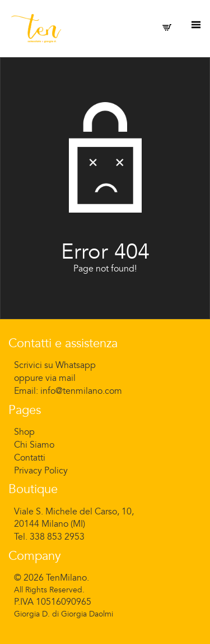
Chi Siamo (34, 445)
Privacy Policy (41, 471)
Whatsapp (76, 365)
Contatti (30, 458)
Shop (24, 432)
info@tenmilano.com (81, 391)
